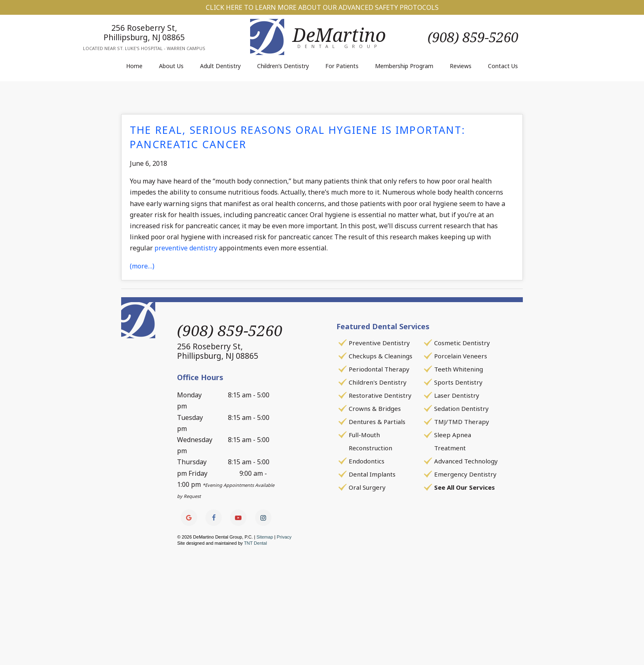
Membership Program (404, 66)
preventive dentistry (186, 248)
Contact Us (503, 66)
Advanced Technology (466, 461)
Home (134, 66)
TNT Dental (255, 543)
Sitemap (264, 537)
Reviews (461, 66)
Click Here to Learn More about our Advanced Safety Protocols (322, 7)
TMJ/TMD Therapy (462, 422)
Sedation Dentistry (461, 408)
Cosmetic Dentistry (462, 343)
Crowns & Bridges (375, 408)
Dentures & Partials (377, 422)
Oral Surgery (367, 487)
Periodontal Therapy (379, 369)
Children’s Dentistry (283, 66)
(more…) (142, 266)
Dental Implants (372, 474)
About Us (171, 66)
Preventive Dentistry (379, 343)
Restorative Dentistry (380, 395)
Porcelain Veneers (461, 356)
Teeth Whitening (459, 369)
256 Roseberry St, (144, 32)
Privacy (284, 537)
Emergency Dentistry (465, 474)
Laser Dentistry (457, 395)
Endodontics (367, 461)
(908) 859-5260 (473, 37)
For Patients (342, 66)
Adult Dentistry (220, 66)
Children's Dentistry (378, 382)
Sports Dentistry (458, 382)
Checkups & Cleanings (381, 356)
